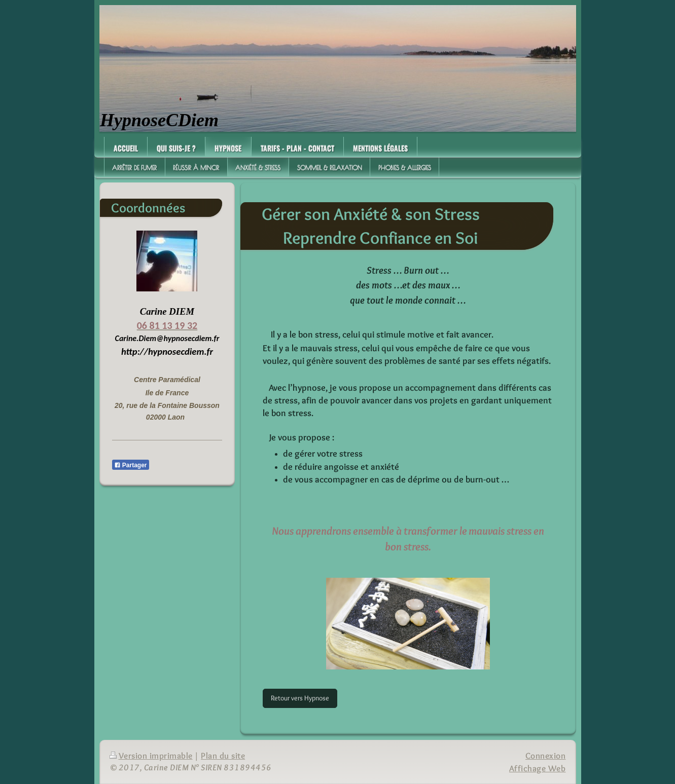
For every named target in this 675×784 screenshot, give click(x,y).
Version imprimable (151, 756)
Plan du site (223, 756)
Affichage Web (538, 768)
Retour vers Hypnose (300, 698)
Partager (131, 465)
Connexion (546, 756)
